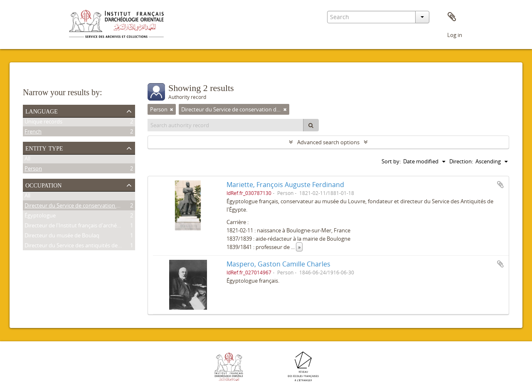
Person (33, 170)
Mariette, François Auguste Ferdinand (285, 185)
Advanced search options (328, 142)
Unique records (43, 123)
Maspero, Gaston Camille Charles (278, 264)
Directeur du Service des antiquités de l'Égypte (81, 247)
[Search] (311, 125)
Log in (455, 35)
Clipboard (452, 17)
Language (42, 111)
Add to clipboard (500, 185)
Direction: (461, 161)
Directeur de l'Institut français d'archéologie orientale (90, 227)
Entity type (44, 148)
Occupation (43, 185)
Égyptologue (40, 217)
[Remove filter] (172, 109)
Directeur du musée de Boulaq (62, 237)
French (33, 133)
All (27, 160)
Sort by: (391, 161)
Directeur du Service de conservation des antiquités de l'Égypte (102, 207)
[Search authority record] (226, 125)
